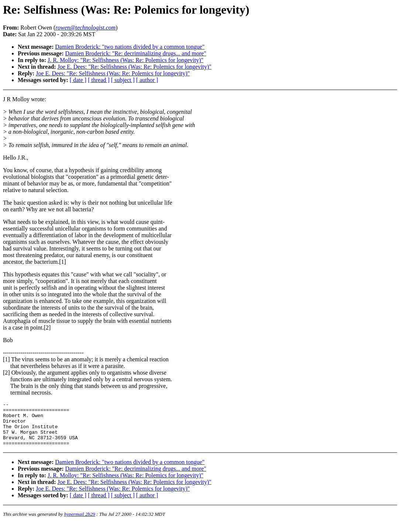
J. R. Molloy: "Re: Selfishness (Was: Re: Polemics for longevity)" (125, 60)
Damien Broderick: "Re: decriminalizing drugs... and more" (136, 53)
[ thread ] (99, 80)
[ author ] (147, 80)
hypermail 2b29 (80, 523)
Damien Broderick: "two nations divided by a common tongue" (130, 47)
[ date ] (78, 80)
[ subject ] (123, 80)
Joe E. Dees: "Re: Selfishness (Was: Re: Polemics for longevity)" (135, 67)
